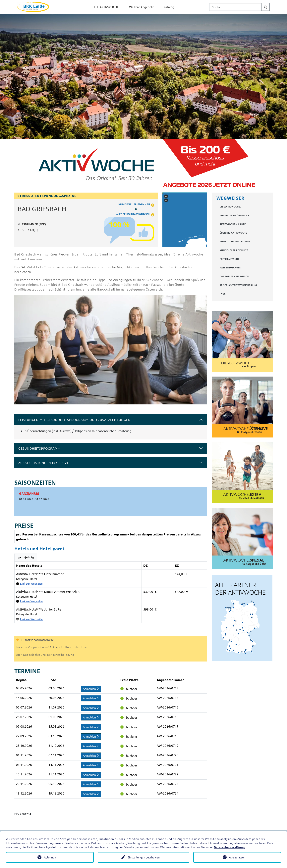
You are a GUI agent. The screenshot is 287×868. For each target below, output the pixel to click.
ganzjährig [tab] (26, 557)
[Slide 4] (118, 399)
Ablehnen (50, 857)
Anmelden (91, 689)
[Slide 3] (111, 399)
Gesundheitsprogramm (39, 448)
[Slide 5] (125, 399)
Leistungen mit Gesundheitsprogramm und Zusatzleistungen (74, 420)
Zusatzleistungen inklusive (44, 463)
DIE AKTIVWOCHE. (107, 7)
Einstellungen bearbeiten (144, 857)
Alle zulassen (237, 857)
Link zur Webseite (31, 583)
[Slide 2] (103, 399)
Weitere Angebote (142, 7)
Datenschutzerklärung (230, 847)
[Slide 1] (96, 399)
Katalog (169, 7)
